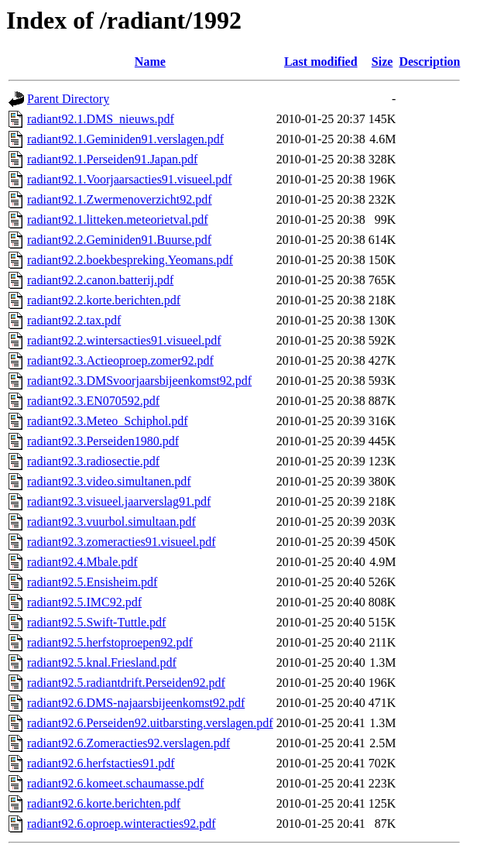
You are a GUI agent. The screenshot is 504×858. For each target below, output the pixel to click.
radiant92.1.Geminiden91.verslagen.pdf (125, 139)
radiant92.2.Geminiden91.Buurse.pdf (119, 240)
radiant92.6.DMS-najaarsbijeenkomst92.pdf (136, 703)
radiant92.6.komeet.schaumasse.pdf (115, 783)
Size (382, 62)
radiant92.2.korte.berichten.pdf (104, 300)
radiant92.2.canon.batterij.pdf (100, 280)
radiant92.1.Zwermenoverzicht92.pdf (120, 199)
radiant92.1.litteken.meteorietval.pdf (118, 220)
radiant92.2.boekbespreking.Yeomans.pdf (130, 260)
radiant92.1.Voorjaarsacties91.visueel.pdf (130, 179)
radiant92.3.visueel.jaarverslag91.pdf (119, 501)
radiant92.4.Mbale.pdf (82, 562)
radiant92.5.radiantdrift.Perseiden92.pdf (126, 683)
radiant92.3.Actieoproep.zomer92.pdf (120, 360)
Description (429, 62)
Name (150, 62)
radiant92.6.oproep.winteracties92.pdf (121, 824)
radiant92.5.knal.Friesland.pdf (102, 662)
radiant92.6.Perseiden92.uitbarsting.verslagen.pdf (150, 723)
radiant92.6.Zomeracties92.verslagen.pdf (129, 743)
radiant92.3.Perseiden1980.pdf (103, 441)
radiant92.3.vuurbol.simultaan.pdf (111, 522)
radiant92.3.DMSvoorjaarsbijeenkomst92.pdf (139, 381)
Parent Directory (68, 99)
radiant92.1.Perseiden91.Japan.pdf (112, 159)
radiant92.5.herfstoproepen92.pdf (110, 642)
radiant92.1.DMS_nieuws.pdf (101, 119)
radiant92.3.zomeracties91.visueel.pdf (121, 542)
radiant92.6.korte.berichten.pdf (104, 803)
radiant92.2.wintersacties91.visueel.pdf (124, 340)
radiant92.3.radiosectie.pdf (93, 461)
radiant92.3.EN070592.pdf (93, 401)
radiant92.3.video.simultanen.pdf (109, 481)
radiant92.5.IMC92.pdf (84, 602)
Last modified (321, 62)
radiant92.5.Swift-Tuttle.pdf (96, 622)
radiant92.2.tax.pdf (74, 320)
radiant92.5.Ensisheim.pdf (92, 582)
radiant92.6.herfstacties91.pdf (101, 763)
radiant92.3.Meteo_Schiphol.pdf (108, 421)
